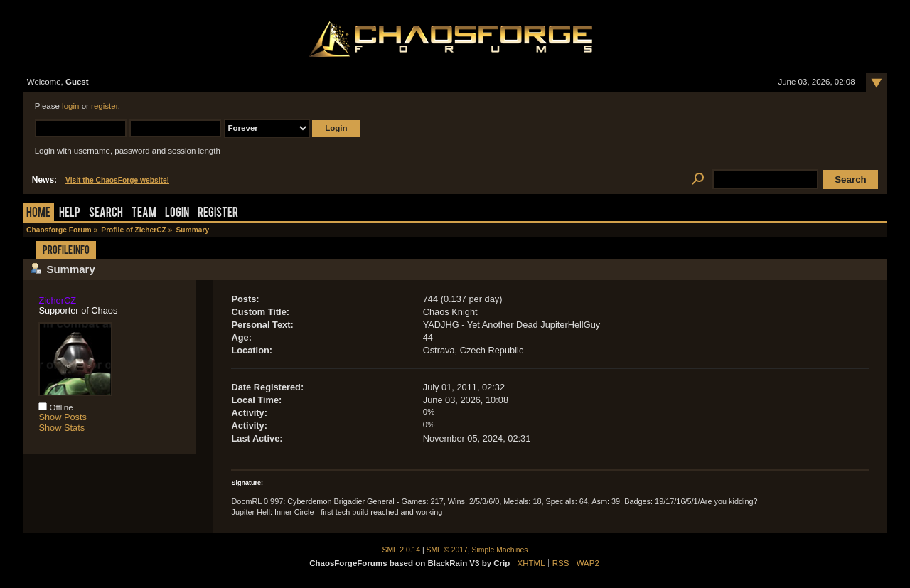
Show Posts (63, 417)
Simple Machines (500, 550)
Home (38, 214)
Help (70, 214)
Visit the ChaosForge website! (117, 180)
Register (218, 214)
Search (106, 214)
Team (144, 214)
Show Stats (61, 428)
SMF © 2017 (447, 550)
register (105, 106)
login (70, 106)
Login (177, 214)
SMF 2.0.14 (402, 550)
